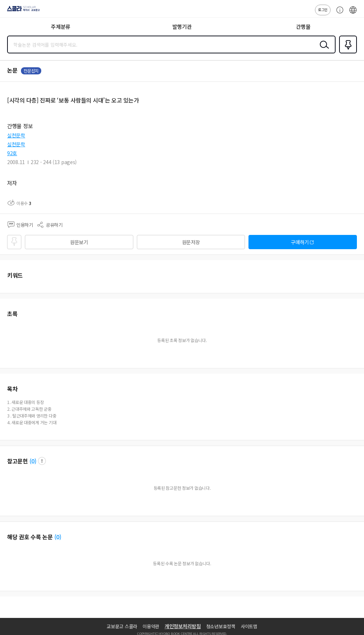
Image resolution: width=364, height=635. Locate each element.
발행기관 (182, 27)
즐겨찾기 (347, 53)
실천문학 (16, 135)
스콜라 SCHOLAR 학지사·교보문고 (22, 11)
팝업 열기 (42, 461)
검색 (323, 50)
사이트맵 (249, 626)
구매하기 (300, 242)
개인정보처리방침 (183, 626)
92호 (12, 153)
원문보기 (79, 242)
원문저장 (191, 242)
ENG (353, 14)
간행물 (303, 27)
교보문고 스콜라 (122, 626)
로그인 (323, 9)
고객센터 (338, 14)
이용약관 (151, 626)
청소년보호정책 (221, 626)
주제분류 (61, 27)
